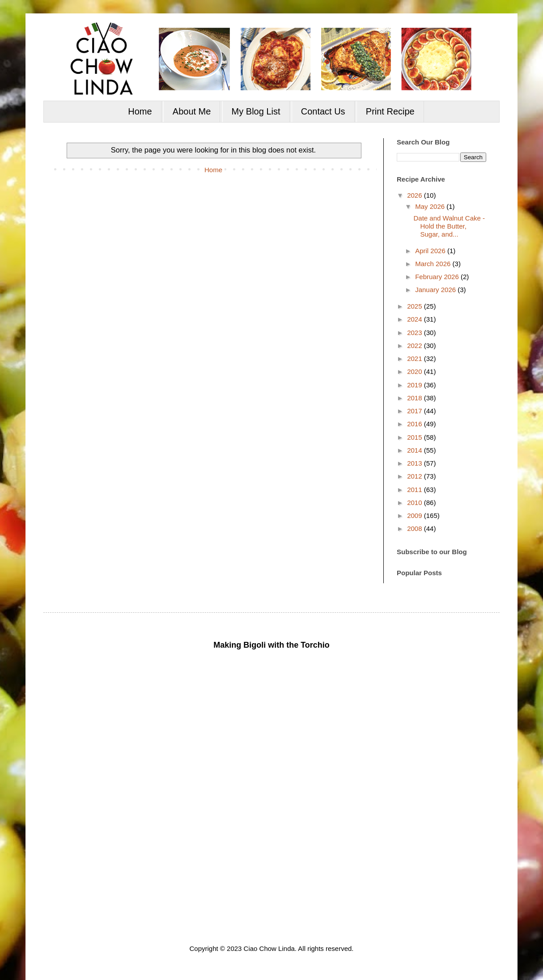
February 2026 (438, 277)
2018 (416, 398)
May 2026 (431, 206)
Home (140, 111)
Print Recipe (390, 111)
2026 (416, 195)
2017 (416, 411)
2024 (416, 319)
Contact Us (323, 111)
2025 (416, 306)
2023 (416, 333)
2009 (416, 515)
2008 (416, 528)
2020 (416, 371)
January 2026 (436, 290)
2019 (416, 385)
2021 (416, 358)
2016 (416, 424)
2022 (416, 346)
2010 (416, 503)
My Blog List (256, 111)
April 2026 (431, 251)
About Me (192, 111)
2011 (416, 490)
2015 (416, 437)
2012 (416, 476)
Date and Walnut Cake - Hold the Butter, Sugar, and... (450, 226)
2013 (416, 463)
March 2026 (434, 264)
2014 (416, 450)
